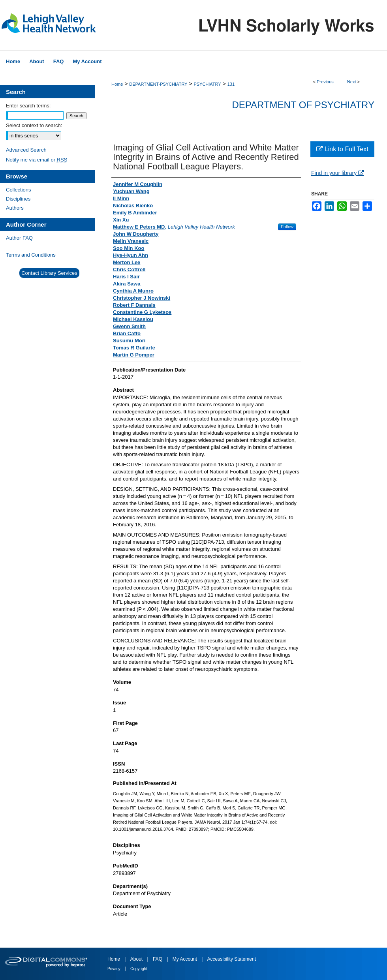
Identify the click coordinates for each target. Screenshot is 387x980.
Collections (19, 190)
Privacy (115, 969)
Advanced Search (26, 150)
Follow (287, 227)
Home (117, 84)
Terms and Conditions (31, 255)
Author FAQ (19, 238)
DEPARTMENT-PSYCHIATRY (158, 84)
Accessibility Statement (232, 959)
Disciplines (18, 199)
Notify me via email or (37, 160)
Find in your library (337, 173)
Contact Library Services (49, 273)
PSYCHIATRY (207, 84)
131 (231, 84)
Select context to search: (34, 125)
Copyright (139, 969)
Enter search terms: (28, 106)
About (137, 959)
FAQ (158, 959)
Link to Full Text (342, 149)
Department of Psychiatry (303, 105)
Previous (325, 82)
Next (352, 82)
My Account (185, 959)
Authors (15, 208)
